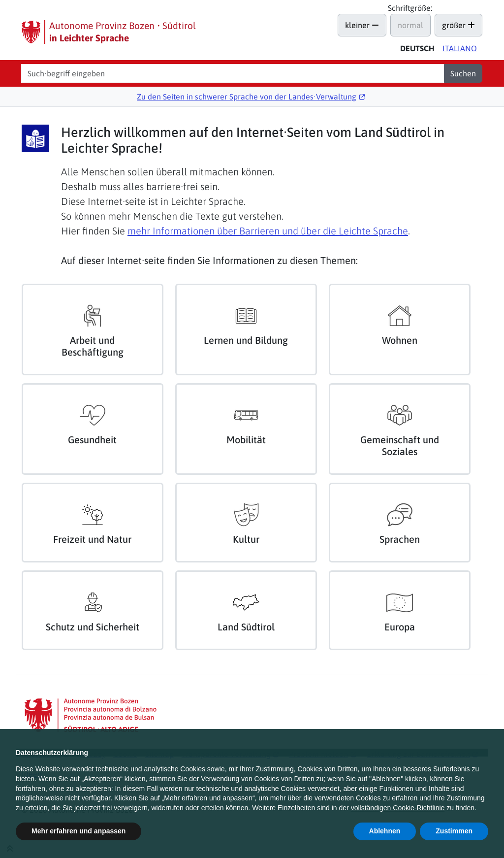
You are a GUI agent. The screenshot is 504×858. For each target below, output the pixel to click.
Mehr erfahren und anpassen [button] (79, 831)
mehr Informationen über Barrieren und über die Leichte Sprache (268, 231)
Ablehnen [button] (385, 831)
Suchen (463, 73)
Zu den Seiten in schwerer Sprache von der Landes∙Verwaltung (247, 97)
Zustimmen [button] (454, 831)
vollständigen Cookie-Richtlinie (398, 808)
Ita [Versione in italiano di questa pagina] (460, 48)
